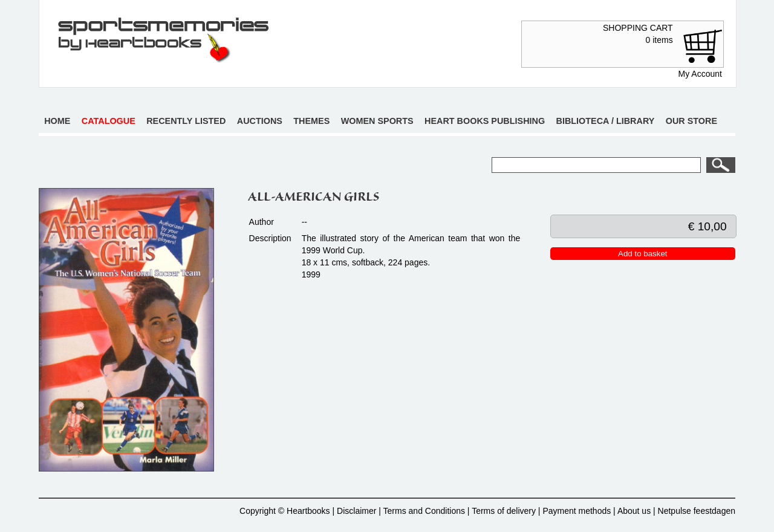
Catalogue (109, 121)
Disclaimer (356, 511)
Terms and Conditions (424, 511)
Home (57, 121)
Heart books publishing (485, 121)
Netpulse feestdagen (697, 511)
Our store (691, 121)
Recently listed (186, 121)
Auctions (260, 121)
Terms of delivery (504, 511)
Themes (311, 121)
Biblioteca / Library (606, 121)
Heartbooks (308, 511)
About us (634, 511)
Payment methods (577, 511)
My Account (700, 74)
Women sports (377, 121)
